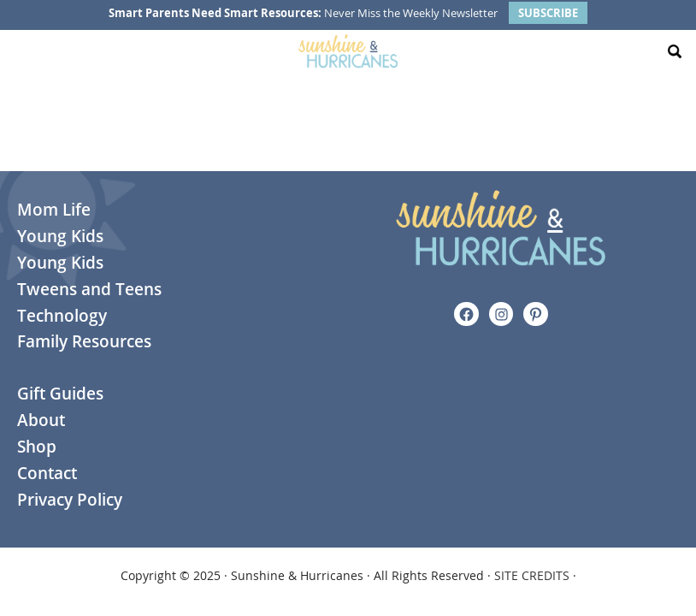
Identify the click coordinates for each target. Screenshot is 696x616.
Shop (37, 447)
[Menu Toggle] (21, 51)
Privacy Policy (70, 500)
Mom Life (54, 210)
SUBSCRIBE (548, 13)
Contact (47, 473)
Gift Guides (60, 394)
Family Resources (84, 341)
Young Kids (60, 236)
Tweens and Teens (89, 289)
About (41, 420)
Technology (62, 316)
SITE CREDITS (532, 575)
